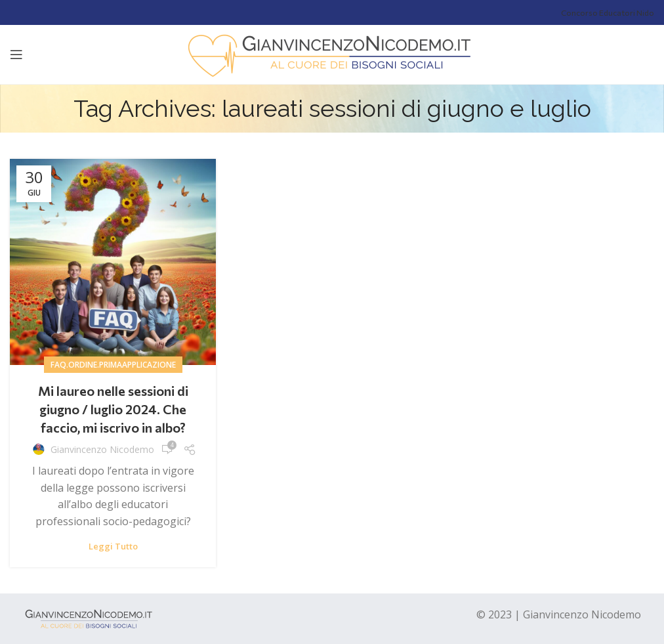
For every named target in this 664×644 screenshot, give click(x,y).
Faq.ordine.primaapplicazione (113, 365)
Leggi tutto (113, 547)
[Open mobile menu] (16, 54)
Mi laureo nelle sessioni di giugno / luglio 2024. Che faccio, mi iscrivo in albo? (113, 409)
